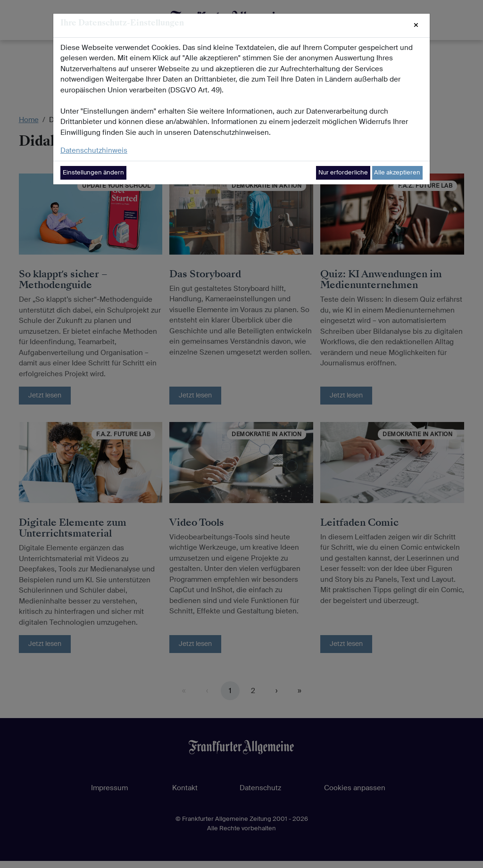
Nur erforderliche (343, 172)
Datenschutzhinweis (94, 150)
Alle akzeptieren (397, 172)
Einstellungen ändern (93, 172)
